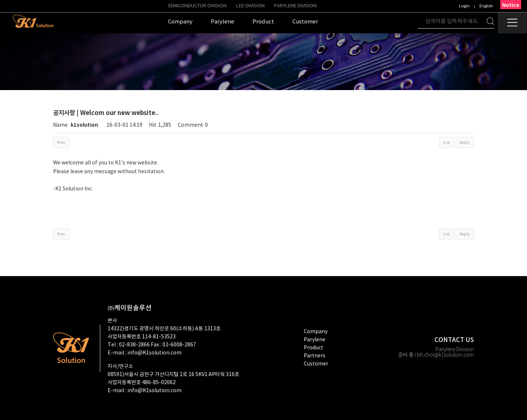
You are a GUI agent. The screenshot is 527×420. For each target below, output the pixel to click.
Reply (465, 143)
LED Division (250, 6)
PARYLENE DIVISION (295, 6)
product (313, 348)
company (316, 332)
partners (315, 356)
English (486, 6)
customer (316, 364)
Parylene (315, 340)
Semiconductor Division (197, 6)
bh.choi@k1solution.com (445, 355)
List (446, 143)
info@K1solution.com (154, 353)
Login (464, 6)
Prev (61, 143)
